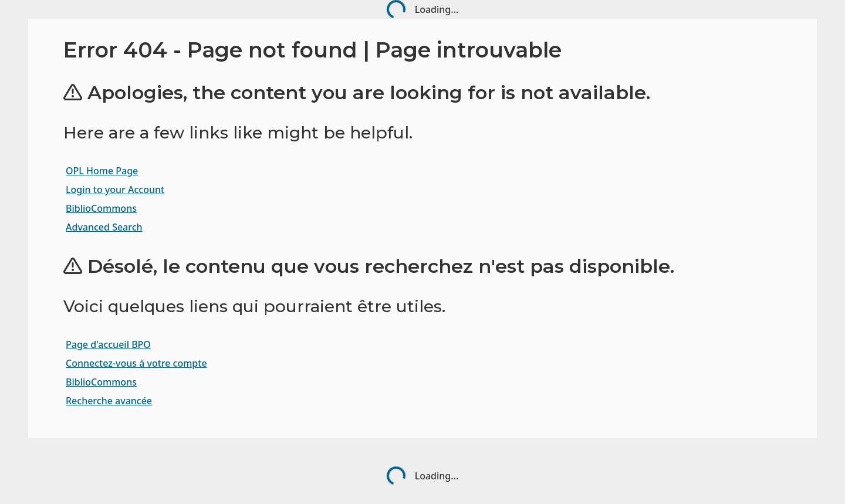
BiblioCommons (101, 208)
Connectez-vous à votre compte (136, 363)
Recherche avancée (109, 401)
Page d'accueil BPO (108, 344)
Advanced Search (104, 227)
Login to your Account (115, 190)
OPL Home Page (102, 171)
